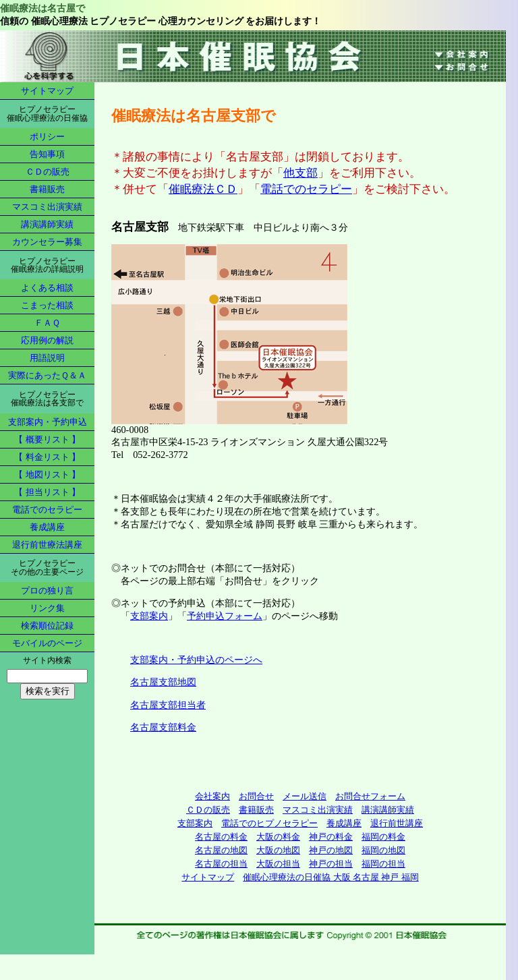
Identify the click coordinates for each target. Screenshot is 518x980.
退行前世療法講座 (47, 545)
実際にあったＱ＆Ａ (47, 375)
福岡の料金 (383, 837)
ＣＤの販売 (48, 172)
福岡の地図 (383, 850)
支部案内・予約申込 (48, 422)
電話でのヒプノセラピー (269, 823)
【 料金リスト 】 (47, 457)
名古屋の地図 (221, 850)
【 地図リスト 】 (47, 474)
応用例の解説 (47, 340)
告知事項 (47, 154)
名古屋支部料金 (163, 727)
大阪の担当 (278, 864)
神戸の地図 (331, 850)
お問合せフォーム (370, 796)
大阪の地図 (278, 850)
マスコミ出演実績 (47, 207)
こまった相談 (47, 305)
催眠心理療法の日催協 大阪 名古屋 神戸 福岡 (330, 877)
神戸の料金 (331, 837)
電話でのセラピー (47, 510)
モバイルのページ (47, 643)
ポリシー (47, 137)
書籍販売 (47, 189)
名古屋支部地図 (163, 682)
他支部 (300, 173)
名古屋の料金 (221, 837)
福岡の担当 (383, 864)
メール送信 (305, 796)
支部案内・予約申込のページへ (196, 660)
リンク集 (47, 608)
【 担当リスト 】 (47, 492)
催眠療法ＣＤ (203, 189)
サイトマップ (47, 91)
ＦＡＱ (47, 323)
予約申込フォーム (225, 616)
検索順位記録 (47, 626)
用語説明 (47, 358)
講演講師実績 (47, 224)
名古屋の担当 (221, 864)
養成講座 (47, 527)
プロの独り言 (47, 590)
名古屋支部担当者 (168, 705)
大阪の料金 (278, 837)
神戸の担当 (331, 864)
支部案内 (149, 616)
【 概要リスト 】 (47, 439)
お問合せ (256, 796)
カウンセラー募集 (47, 242)
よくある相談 (47, 288)
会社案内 (212, 796)
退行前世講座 (397, 823)
